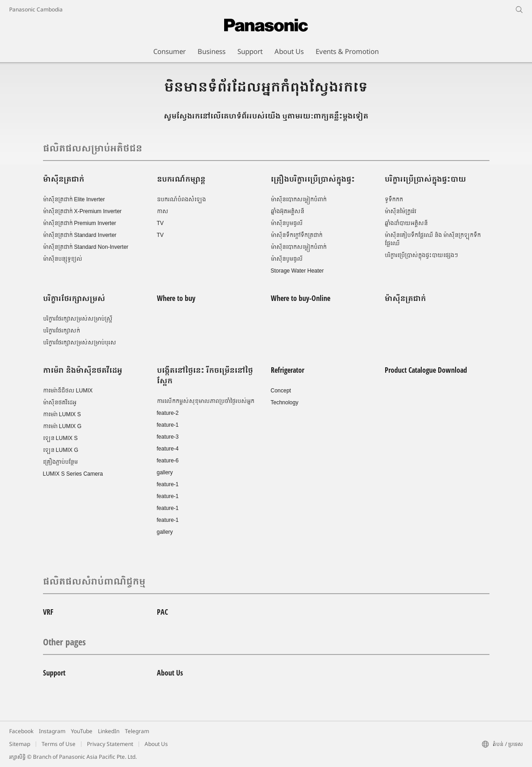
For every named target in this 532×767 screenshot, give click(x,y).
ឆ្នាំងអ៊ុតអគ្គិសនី (287, 211)
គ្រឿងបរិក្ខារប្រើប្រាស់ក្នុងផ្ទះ (313, 179)
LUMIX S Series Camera (73, 474)
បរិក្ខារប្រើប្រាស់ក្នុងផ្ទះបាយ (425, 179)
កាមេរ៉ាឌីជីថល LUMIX (68, 391)
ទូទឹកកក (394, 199)
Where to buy (176, 298)
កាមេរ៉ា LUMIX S (62, 414)
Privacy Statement (110, 744)
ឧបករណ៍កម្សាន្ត (181, 179)
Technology (285, 402)
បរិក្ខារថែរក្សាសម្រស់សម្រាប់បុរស (80, 343)
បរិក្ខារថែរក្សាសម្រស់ (74, 298)
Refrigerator (287, 370)
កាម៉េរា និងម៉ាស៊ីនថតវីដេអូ (83, 370)
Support (54, 673)
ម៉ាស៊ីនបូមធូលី (287, 223)
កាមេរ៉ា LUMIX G (62, 426)
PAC (162, 612)
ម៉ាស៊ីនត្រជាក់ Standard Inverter (80, 235)
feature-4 (168, 449)
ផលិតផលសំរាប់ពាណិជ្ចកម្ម (94, 581)
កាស (163, 211)
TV (160, 223)
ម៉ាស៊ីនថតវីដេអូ (60, 402)
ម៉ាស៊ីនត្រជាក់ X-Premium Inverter (82, 211)
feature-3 (168, 437)
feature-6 (168, 461)
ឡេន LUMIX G (61, 450)
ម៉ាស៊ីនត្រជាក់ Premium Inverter (80, 223)
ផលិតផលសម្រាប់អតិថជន (93, 148)
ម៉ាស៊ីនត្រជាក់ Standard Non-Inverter (86, 247)
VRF (48, 612)
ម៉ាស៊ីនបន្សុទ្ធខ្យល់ (63, 259)
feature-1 (168, 425)
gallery (165, 472)
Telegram (137, 731)
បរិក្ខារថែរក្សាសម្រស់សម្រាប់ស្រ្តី (78, 319)
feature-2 (168, 413)
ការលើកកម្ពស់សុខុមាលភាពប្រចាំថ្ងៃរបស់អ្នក (206, 401)
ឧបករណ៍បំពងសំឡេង (181, 199)
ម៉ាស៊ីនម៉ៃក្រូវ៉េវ (400, 211)
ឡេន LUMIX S (60, 438)
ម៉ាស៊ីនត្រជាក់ (64, 179)
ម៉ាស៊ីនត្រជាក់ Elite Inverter (74, 199)
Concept (281, 391)
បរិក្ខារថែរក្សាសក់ (62, 331)
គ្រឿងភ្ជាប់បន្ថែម (60, 462)
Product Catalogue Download (426, 370)
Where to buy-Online (301, 298)
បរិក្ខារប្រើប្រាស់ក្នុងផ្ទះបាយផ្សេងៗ (421, 255)
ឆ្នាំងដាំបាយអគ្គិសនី (406, 223)
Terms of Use (59, 744)
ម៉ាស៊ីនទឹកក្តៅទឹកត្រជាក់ (297, 235)
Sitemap (20, 744)
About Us (170, 673)
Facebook (21, 731)
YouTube (82, 731)
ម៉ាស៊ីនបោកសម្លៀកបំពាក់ (299, 199)
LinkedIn (109, 731)
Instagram (52, 731)
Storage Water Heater (297, 271)
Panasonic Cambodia (36, 9)
